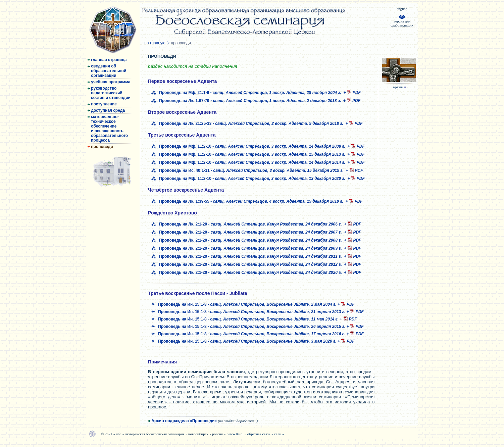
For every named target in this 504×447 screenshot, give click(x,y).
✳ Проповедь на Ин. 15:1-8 (244, 304)
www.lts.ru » (237, 434)
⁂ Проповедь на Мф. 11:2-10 (249, 146)
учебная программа (109, 82)
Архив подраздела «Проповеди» (203, 421)
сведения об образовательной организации (107, 71)
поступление (102, 104)
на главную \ (168, 43)
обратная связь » (261, 434)
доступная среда (106, 110)
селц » (279, 434)
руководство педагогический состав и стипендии (109, 93)
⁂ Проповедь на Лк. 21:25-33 (248, 123)
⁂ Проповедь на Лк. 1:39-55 (248, 201)
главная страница (107, 60)
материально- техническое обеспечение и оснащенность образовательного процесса (108, 129)
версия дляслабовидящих (402, 21)
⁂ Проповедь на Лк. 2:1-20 (248, 224)
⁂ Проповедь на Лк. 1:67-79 (247, 101)
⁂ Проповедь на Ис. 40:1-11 (249, 170)
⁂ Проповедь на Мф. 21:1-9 (247, 93)
